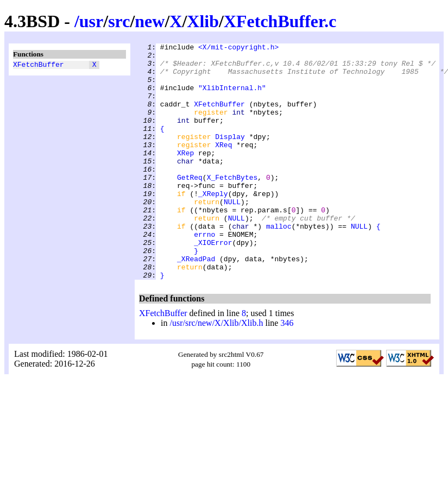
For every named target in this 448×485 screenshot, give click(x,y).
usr (91, 21)
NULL (232, 234)
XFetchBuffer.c (280, 21)
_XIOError (213, 283)
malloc (279, 263)
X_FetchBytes (232, 205)
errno (204, 273)
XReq (223, 166)
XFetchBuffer (39, 66)
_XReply (213, 224)
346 (287, 370)
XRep (185, 175)
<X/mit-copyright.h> (238, 48)
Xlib (203, 21)
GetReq (190, 205)
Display (230, 156)
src (119, 21)
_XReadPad (196, 303)
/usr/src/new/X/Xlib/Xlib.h (216, 370)
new (150, 21)
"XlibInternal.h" (232, 97)
